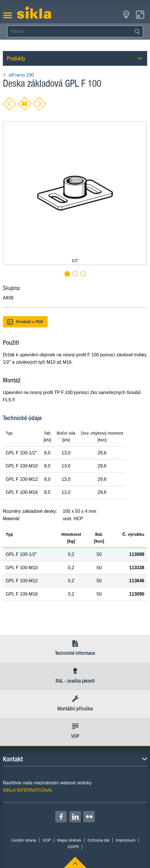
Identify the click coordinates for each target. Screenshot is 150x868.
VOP (47, 840)
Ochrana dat (99, 840)
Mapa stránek (69, 840)
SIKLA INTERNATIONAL (28, 790)
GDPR (73, 847)
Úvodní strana (24, 840)
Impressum (125, 840)
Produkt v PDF (25, 322)
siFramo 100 (18, 75)
